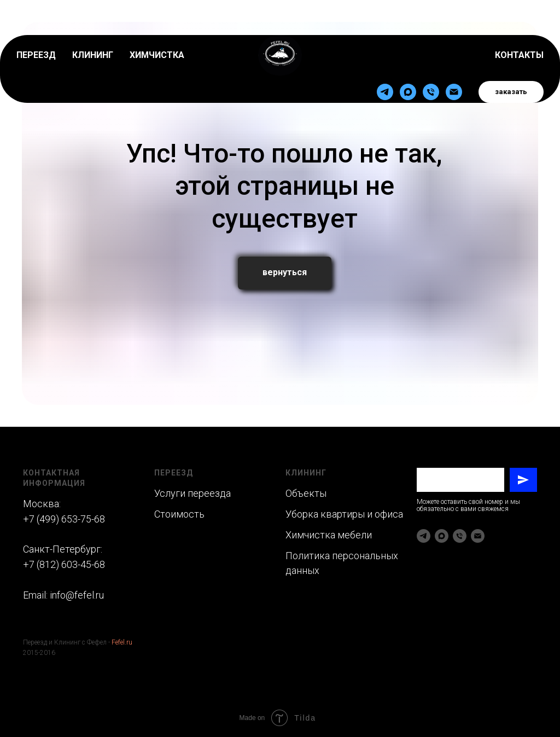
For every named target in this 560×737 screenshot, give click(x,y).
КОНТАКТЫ (519, 25)
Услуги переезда (192, 493)
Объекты (307, 493)
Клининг (306, 473)
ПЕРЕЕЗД (36, 25)
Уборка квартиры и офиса (344, 514)
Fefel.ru (122, 642)
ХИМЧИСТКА (157, 25)
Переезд (174, 473)
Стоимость (179, 514)
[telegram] (385, 62)
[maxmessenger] (408, 62)
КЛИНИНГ (93, 25)
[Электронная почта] (454, 62)
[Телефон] (431, 62)
